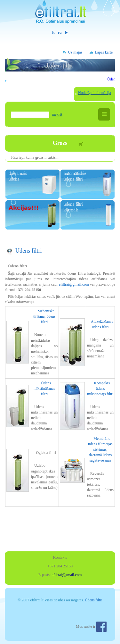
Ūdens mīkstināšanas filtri (44, 389)
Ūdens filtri (29, 251)
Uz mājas (75, 52)
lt (53, 32)
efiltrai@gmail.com (74, 284)
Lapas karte (104, 52)
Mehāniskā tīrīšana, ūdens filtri (44, 316)
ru (60, 32)
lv (66, 32)
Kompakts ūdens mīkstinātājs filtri (100, 389)
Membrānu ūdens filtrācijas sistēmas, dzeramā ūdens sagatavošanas (100, 450)
